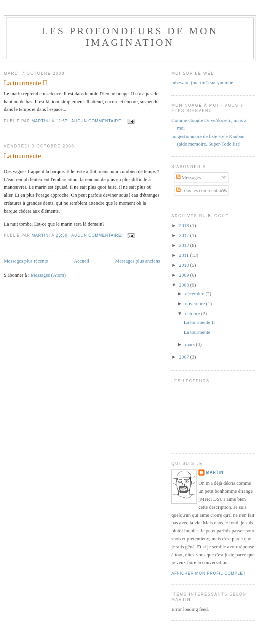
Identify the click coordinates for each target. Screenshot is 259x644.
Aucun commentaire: (98, 121)
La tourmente (22, 156)
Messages (189, 177)
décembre (195, 294)
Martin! (216, 472)
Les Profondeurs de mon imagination (130, 37)
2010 (185, 265)
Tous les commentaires (201, 190)
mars (191, 344)
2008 (185, 285)
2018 (185, 225)
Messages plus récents (26, 261)
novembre (196, 304)
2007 (185, 357)
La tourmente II (26, 83)
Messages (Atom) (48, 275)
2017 (185, 235)
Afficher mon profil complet (209, 573)
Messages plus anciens (137, 261)
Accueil (82, 261)
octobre (193, 313)
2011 (185, 255)
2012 (185, 245)
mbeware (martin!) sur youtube (202, 83)
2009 (185, 275)
